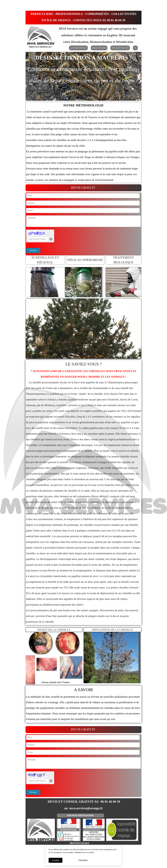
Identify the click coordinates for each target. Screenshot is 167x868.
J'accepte (55, 860)
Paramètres (83, 860)
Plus (135, 48)
